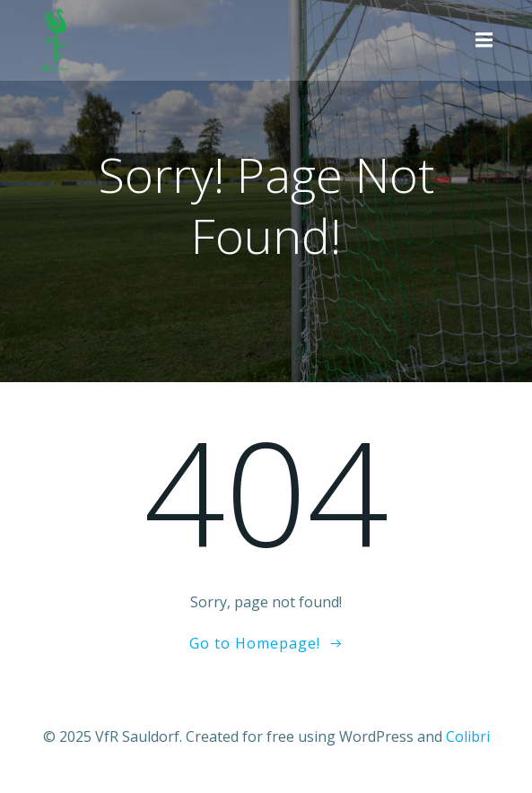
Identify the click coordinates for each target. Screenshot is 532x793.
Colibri (468, 736)
